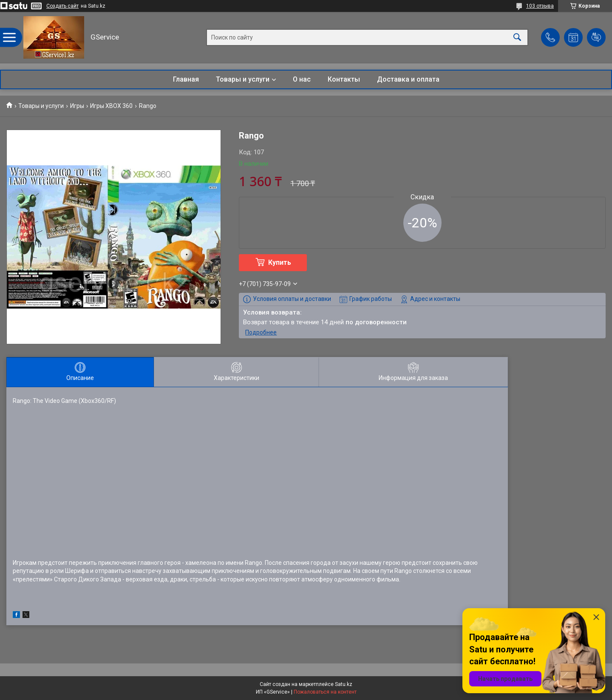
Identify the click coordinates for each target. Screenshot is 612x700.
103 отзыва (540, 6)
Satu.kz (344, 684)
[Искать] (517, 38)
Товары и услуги (243, 79)
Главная (186, 79)
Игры (77, 106)
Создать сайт (62, 6)
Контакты (344, 79)
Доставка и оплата (408, 79)
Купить (280, 262)
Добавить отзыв (596, 37)
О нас (302, 79)
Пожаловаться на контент (325, 692)
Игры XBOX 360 (111, 106)
